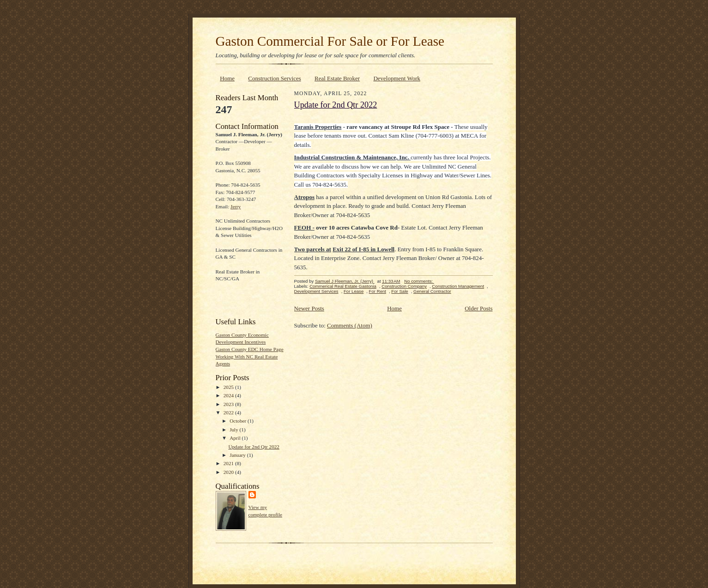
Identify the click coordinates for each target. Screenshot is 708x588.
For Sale (399, 291)
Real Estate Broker (337, 78)
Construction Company (404, 286)
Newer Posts (309, 308)
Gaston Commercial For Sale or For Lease (330, 41)
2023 (229, 404)
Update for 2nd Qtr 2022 (254, 447)
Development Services (316, 291)
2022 (229, 412)
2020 (229, 472)
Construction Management (458, 286)
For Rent (378, 291)
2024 (229, 395)
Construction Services (274, 78)
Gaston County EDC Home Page (250, 349)
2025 (229, 387)
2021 (229, 463)
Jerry (236, 206)
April (236, 438)
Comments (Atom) (350, 325)
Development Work (397, 78)
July (234, 430)
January (238, 455)
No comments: (419, 281)
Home (227, 78)
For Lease (354, 291)
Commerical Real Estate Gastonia (343, 286)
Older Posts (478, 308)
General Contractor (432, 291)
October (239, 421)
